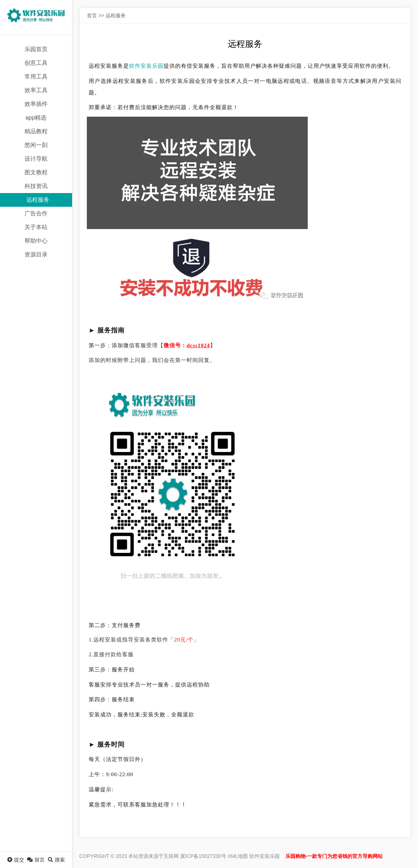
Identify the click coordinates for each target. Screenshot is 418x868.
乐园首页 (36, 49)
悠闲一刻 (36, 145)
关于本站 (36, 227)
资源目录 (36, 254)
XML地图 (238, 856)
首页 (92, 15)
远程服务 (38, 200)
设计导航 (36, 159)
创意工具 (36, 63)
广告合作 (36, 213)
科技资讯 (36, 186)
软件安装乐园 (146, 66)
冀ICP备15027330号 (203, 856)
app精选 (36, 118)
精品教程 (36, 131)
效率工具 (36, 90)
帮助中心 (36, 241)
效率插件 (36, 104)
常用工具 (36, 77)
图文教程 (36, 172)
